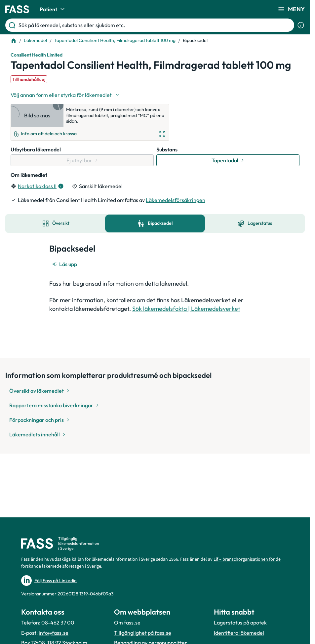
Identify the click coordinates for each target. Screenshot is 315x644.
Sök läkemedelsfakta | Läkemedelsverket (186, 309)
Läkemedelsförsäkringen (176, 200)
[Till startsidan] (14, 41)
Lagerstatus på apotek (240, 623)
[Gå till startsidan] (17, 9)
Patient (53, 9)
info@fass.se (54, 633)
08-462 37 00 (58, 623)
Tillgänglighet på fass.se (143, 633)
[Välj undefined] (65, 95)
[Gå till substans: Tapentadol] (228, 160)
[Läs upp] (65, 264)
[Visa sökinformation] (301, 25)
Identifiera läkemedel (239, 633)
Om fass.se (127, 623)
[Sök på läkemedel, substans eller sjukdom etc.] (155, 25)
